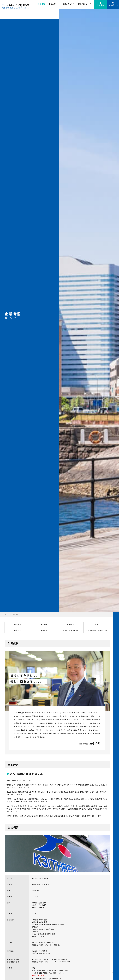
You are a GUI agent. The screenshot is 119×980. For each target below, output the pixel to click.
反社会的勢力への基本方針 (95, 803)
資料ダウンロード (84, 5)
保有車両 (44, 803)
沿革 (94, 798)
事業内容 (52, 5)
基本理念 (44, 798)
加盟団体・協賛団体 (69, 803)
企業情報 (42, 5)
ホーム (8, 786)
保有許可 (19, 803)
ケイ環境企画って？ (67, 5)
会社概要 (69, 798)
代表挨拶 (19, 798)
